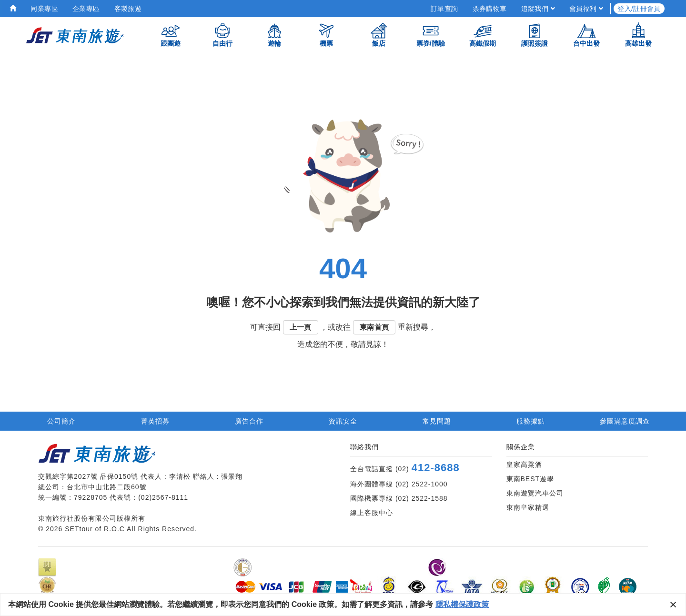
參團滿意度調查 (625, 421)
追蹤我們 (538, 9)
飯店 (379, 35)
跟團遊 (171, 35)
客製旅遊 (128, 9)
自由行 (222, 35)
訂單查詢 (444, 9)
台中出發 (586, 35)
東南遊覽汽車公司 (535, 493)
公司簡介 (61, 421)
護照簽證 (535, 35)
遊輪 (274, 35)
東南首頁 (374, 327)
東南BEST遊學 (530, 479)
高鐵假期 (483, 35)
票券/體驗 (431, 35)
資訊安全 (343, 421)
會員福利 (586, 9)
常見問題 (437, 421)
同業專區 (44, 9)
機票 (326, 35)
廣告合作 (249, 421)
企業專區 (86, 9)
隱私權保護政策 (462, 604)
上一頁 (301, 327)
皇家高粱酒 (524, 465)
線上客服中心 (372, 513)
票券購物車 (490, 9)
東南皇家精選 (528, 507)
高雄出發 (638, 35)
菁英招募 (155, 421)
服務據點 (531, 421)
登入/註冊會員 (639, 9)
